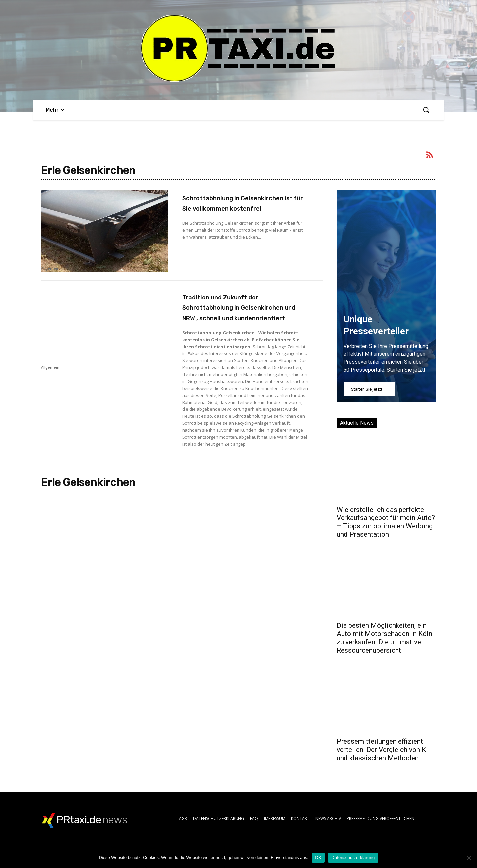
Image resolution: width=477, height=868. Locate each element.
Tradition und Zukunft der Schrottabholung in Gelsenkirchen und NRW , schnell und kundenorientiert (244, 312)
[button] (426, 110)
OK (318, 858)
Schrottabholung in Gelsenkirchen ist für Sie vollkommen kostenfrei (234, 208)
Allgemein (50, 269)
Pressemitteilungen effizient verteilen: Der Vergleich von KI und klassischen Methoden (382, 750)
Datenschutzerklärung (353, 858)
